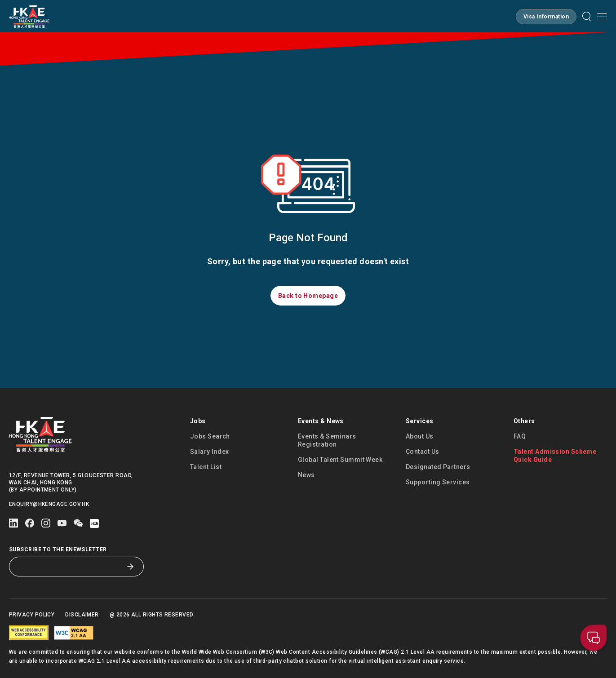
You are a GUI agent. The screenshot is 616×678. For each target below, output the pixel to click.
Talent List (206, 467)
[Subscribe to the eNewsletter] (70, 567)
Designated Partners (438, 467)
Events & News (321, 421)
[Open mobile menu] (602, 17)
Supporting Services (438, 482)
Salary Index (209, 452)
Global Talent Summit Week (340, 460)
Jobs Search (210, 436)
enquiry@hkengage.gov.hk (49, 504)
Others (524, 421)
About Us (420, 436)
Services (420, 421)
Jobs (198, 421)
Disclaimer (82, 615)
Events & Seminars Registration (327, 440)
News (306, 475)
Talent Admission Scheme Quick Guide (555, 456)
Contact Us (423, 452)
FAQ (520, 436)
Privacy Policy (32, 615)
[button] (546, 17)
